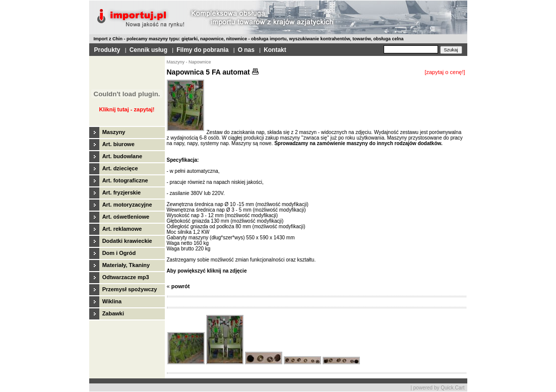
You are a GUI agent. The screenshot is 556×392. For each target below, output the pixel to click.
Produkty (107, 50)
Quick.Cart (452, 388)
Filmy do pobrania (202, 50)
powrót (181, 286)
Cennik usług (148, 50)
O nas (246, 50)
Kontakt (275, 50)
